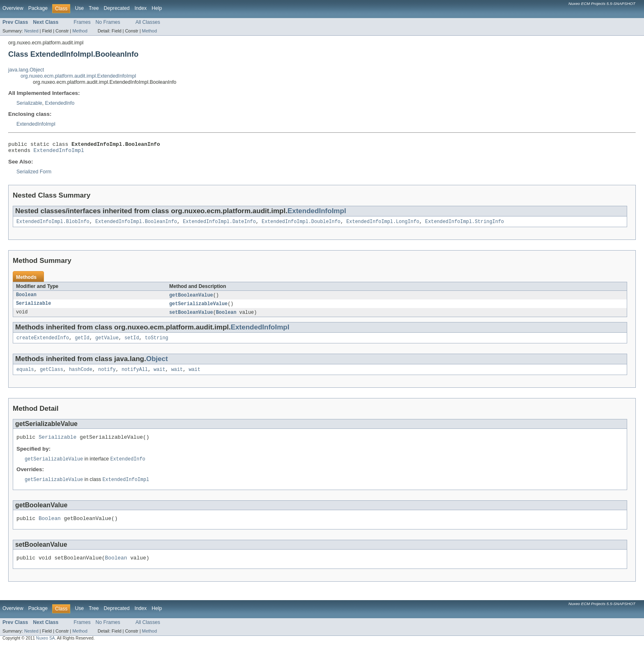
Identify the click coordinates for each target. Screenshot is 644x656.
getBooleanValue (191, 299)
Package (38, 8)
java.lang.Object (26, 70)
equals (25, 375)
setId (132, 343)
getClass (52, 375)
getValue (107, 343)
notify (107, 375)
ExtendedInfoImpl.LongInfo (383, 225)
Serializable (29, 103)
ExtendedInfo (60, 103)
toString (157, 343)
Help (157, 8)
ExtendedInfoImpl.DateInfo (219, 225)
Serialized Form (34, 174)
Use (79, 8)
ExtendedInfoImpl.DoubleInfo (301, 225)
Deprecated (117, 8)
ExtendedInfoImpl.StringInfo (465, 225)
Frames (82, 22)
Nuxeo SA (46, 649)
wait (159, 375)
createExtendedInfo (43, 343)
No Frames (108, 22)
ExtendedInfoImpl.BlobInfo (53, 225)
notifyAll (135, 375)
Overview (13, 8)
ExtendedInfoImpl (36, 124)
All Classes (148, 22)
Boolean (26, 299)
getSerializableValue (198, 308)
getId (82, 343)
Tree (94, 8)
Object (157, 364)
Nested (31, 31)
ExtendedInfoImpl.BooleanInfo (136, 225)
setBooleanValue (191, 317)
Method (80, 31)
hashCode (81, 375)
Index (140, 8)
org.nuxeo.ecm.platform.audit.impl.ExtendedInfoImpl (78, 76)
